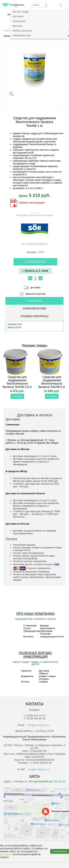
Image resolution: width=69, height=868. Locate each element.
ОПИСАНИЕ (34, 301)
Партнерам (46, 631)
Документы (27, 676)
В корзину (35, 262)
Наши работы (48, 628)
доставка (35, 287)
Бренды (44, 626)
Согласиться (60, 851)
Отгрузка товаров (44, 680)
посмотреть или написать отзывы (34, 215)
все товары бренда (34, 233)
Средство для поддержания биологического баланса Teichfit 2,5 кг (17, 382)
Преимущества (32, 631)
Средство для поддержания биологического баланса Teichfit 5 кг (52, 382)
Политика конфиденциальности (52, 635)
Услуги (27, 628)
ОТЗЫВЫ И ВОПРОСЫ (34, 316)
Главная (7, 30)
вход (10, 14)
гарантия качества (35, 294)
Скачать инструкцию (32, 202)
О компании (30, 626)
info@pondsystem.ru (38, 725)
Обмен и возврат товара (47, 675)
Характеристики (34, 309)
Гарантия (26, 671)
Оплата (25, 682)
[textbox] (39, 5)
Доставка (44, 671)
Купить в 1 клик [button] (35, 271)
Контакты (28, 637)
